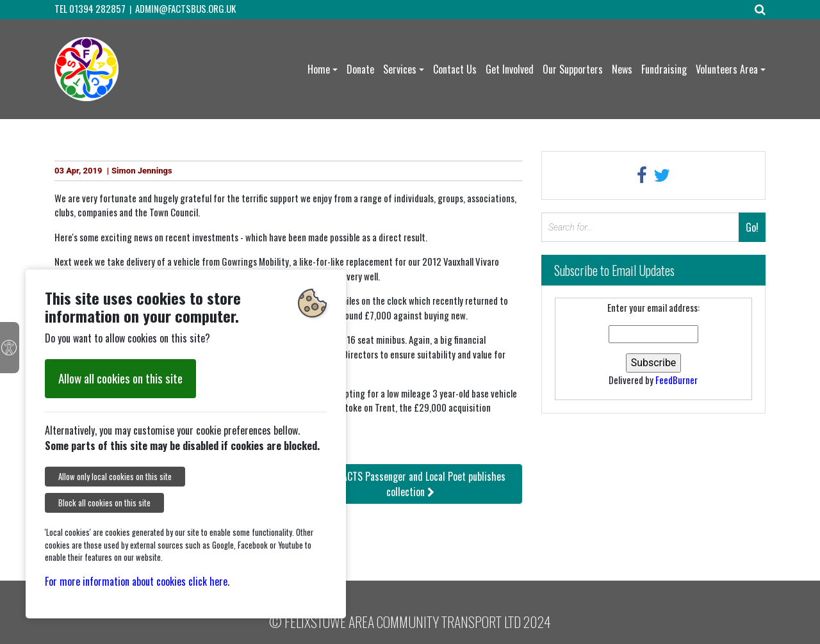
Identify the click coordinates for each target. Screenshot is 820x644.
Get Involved (510, 69)
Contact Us (455, 69)
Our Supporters (573, 69)
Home (319, 69)
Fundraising (664, 69)
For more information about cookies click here (136, 581)
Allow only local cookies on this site (115, 477)
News (622, 69)
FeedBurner (676, 380)
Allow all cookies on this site (120, 378)
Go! (752, 227)
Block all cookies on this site (104, 503)
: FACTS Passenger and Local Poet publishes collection (410, 484)
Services (400, 69)
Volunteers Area (727, 69)
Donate (360, 69)
